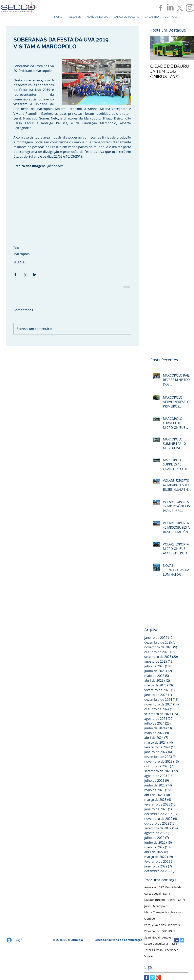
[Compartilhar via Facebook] (15, 275)
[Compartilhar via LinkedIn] (35, 275)
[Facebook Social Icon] (176, 940)
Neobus (176, 912)
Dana (167, 894)
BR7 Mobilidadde (170, 887)
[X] (180, 8)
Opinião (150, 919)
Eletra (172, 900)
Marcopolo (22, 254)
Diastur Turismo (155, 900)
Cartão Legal (153, 894)
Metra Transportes (157, 912)
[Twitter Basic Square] (153, 977)
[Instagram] (190, 8)
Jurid (147, 906)
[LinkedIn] (170, 8)
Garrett (183, 900)
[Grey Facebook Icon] (161, 8)
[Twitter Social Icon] (182, 940)
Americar (150, 887)
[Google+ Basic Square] (158, 977)
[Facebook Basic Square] (147, 977)
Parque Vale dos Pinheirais (162, 925)
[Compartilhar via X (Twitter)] (25, 275)
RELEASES (20, 262)
